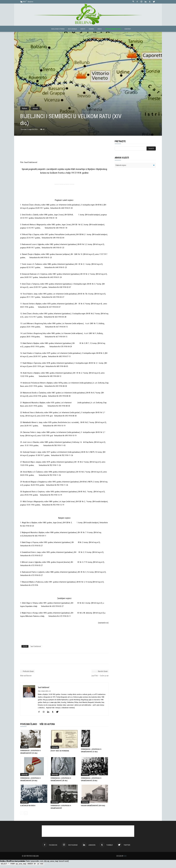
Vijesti (83, 29)
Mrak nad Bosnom (26, 676)
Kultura (25, 108)
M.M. (125, 856)
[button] (133, 2)
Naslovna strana (58, 29)
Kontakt (128, 29)
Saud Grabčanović (36, 646)
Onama (91, 29)
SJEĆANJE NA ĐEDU (28, 806)
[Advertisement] (64, 152)
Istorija (35, 108)
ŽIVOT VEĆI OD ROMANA (60, 751)
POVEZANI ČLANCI (29, 724)
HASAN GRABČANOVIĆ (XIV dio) (93, 806)
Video (99, 29)
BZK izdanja (72, 29)
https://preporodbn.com (44, 691)
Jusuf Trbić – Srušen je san (100, 676)
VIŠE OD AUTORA (47, 724)
